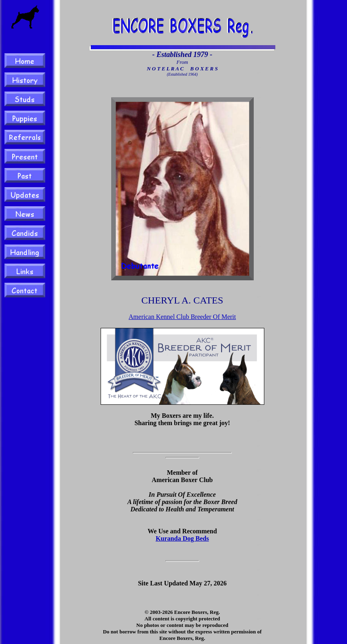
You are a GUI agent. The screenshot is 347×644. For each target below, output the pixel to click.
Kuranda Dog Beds (182, 538)
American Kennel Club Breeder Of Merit (182, 317)
